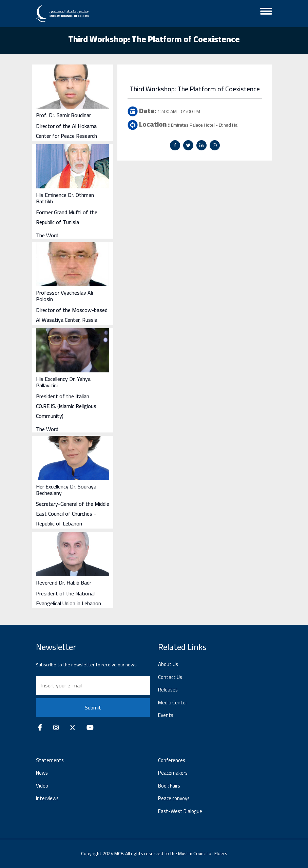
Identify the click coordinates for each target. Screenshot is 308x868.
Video (42, 786)
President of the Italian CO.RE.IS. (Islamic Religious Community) (66, 406)
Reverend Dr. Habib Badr (64, 583)
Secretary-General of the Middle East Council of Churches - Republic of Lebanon (73, 514)
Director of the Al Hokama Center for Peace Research (66, 131)
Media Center (173, 703)
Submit (93, 707)
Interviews (47, 798)
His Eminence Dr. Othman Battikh (65, 198)
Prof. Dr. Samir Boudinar (63, 115)
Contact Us (170, 677)
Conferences (172, 760)
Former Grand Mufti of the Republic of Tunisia (67, 217)
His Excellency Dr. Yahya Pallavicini (63, 382)
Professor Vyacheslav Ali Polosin (64, 296)
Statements (50, 760)
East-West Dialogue (180, 811)
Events (166, 715)
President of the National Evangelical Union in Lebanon (69, 598)
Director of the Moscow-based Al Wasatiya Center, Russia (72, 315)
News (42, 773)
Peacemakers (173, 773)
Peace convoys (174, 798)
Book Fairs (169, 786)
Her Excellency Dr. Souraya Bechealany (66, 490)
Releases (168, 690)
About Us (168, 664)
